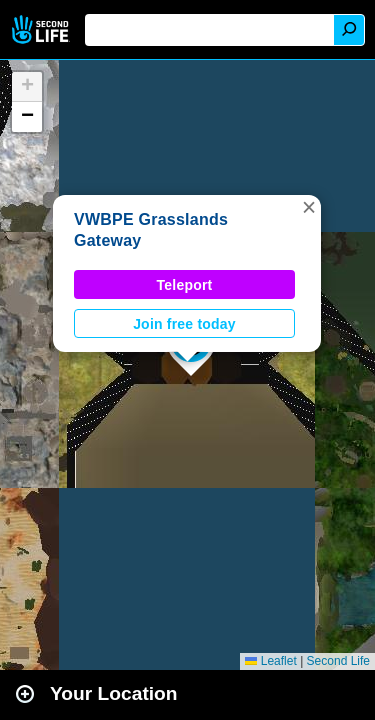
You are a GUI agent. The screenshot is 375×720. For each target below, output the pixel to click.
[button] (309, 207)
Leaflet (270, 661)
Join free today (184, 324)
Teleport (185, 285)
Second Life (42, 29)
